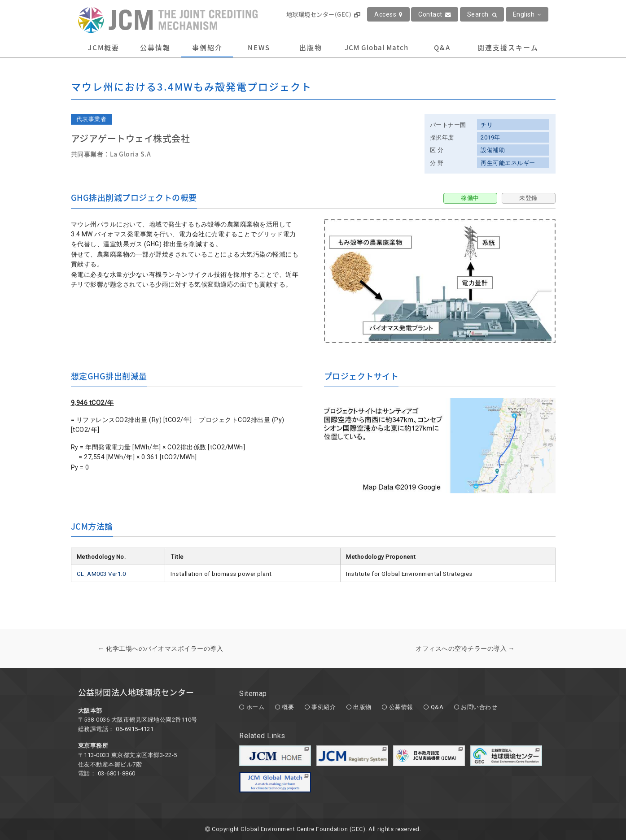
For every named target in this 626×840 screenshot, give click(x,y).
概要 (288, 707)
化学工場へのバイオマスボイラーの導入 (160, 648)
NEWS (259, 48)
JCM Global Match (376, 48)
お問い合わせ (479, 707)
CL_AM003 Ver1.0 (101, 574)
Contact (435, 14)
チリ (487, 125)
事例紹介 (207, 48)
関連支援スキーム (508, 48)
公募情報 (155, 48)
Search (482, 14)
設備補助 (493, 150)
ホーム (256, 707)
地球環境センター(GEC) (323, 14)
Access (388, 14)
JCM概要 (104, 48)
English (527, 14)
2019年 (490, 137)
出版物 (311, 48)
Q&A (442, 48)
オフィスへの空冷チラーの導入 (465, 648)
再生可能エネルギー (508, 163)
